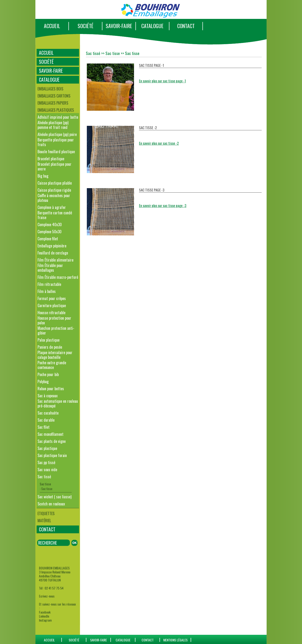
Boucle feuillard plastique (56, 152)
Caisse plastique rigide (54, 190)
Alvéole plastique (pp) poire (57, 134)
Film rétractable (49, 284)
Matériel (44, 521)
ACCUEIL (52, 26)
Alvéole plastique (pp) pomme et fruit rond (53, 125)
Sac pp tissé (46, 462)
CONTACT (186, 26)
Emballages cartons (54, 96)
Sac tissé (44, 477)
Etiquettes (46, 513)
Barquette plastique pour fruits (56, 142)
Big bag (43, 176)
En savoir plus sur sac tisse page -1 (162, 81)
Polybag (43, 381)
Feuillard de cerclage (53, 253)
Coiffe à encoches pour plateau (54, 198)
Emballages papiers (53, 103)
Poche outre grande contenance (52, 365)
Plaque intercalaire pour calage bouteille (55, 355)
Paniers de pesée (50, 347)
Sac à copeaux (48, 396)
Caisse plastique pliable (55, 183)
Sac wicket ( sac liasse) (55, 497)
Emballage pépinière (52, 246)
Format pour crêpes (52, 298)
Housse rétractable (51, 313)
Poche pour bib (48, 374)
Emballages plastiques (56, 110)
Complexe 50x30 (50, 232)
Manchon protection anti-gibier (56, 330)
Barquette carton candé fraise (55, 215)
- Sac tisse (46, 489)
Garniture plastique (52, 305)
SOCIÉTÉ (86, 26)
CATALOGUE (152, 26)
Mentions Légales (175, 640)
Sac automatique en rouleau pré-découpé (58, 403)
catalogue (123, 640)
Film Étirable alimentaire (55, 260)
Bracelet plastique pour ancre (55, 166)
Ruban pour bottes (51, 389)
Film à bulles (47, 291)
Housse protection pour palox (54, 320)
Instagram (45, 620)
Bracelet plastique (51, 159)
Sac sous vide (47, 470)
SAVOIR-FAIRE (119, 26)
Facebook (45, 612)
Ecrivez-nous (47, 596)
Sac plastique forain (52, 455)
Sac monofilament (50, 434)
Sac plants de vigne (52, 441)
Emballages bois (50, 89)
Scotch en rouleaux (51, 504)
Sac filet (44, 427)
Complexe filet (48, 239)
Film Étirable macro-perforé (58, 277)
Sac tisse (45, 484)
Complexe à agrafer (52, 207)
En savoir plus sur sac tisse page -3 (163, 205)
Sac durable (46, 420)
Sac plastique (47, 448)
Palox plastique (48, 340)
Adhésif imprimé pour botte (58, 117)
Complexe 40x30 (50, 225)
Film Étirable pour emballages (50, 268)
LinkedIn (44, 616)
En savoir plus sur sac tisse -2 (159, 143)
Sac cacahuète (48, 413)
